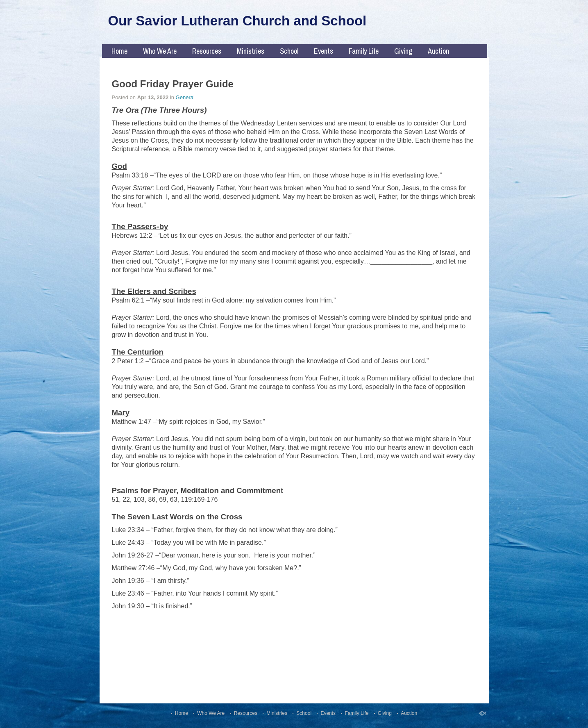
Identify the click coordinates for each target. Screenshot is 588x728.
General (185, 97)
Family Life (364, 51)
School (289, 51)
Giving (403, 51)
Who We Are (160, 51)
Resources (207, 51)
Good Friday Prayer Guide (173, 84)
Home (119, 51)
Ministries (251, 51)
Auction (438, 51)
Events (324, 51)
